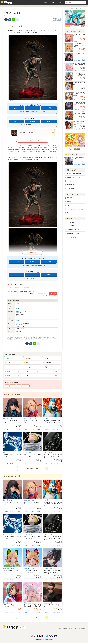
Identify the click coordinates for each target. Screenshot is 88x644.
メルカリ (16, 121)
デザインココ (23, 315)
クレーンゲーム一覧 (71, 237)
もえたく (35, 125)
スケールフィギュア (19, 16)
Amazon (22, 112)
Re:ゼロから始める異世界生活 (74, 174)
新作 (7, 358)
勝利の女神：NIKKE (71, 185)
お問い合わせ (77, 629)
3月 (18, 371)
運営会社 (70, 629)
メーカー (8, 367)
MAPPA (18, 306)
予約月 (7, 371)
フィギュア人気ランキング (73, 31)
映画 (45, 453)
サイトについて (58, 629)
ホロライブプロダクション (73, 177)
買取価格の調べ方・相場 (73, 233)
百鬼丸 (18, 6)
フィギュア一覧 (33, 617)
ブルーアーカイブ (71, 188)
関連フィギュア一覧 (33, 469)
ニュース (53, 2)
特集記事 (68, 219)
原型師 (46, 367)
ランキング (28, 358)
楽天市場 (34, 112)
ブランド (27, 367)
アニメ (9, 418)
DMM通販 (49, 108)
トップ (4, 6)
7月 (56, 371)
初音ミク (69, 202)
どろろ (14, 6)
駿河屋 (49, 121)
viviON (40, 112)
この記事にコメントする (33, 140)
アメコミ (6, 453)
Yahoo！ (28, 112)
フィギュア (44, 2)
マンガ (46, 418)
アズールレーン (70, 181)
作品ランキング (70, 170)
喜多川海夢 (69, 198)
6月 (47, 371)
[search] (84, 2)
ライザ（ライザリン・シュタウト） (75, 209)
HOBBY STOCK (26, 386)
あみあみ (16, 108)
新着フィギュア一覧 (12, 476)
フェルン (69, 213)
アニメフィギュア (9, 16)
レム (68, 205)
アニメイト (33, 108)
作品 (26, 363)
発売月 (7, 376)
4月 (28, 371)
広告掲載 (65, 629)
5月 (37, 371)
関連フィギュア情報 (12, 394)
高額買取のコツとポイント (73, 230)
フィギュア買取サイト (72, 226)
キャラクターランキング (73, 194)
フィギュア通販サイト (72, 222)
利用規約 (83, 629)
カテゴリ (46, 358)
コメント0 (59, 18)
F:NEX (17, 309)
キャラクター (47, 363)
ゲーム (9, 569)
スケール (14, 418)
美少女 (5, 418)
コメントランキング (72, 155)
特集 (60, 2)
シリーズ (8, 363)
